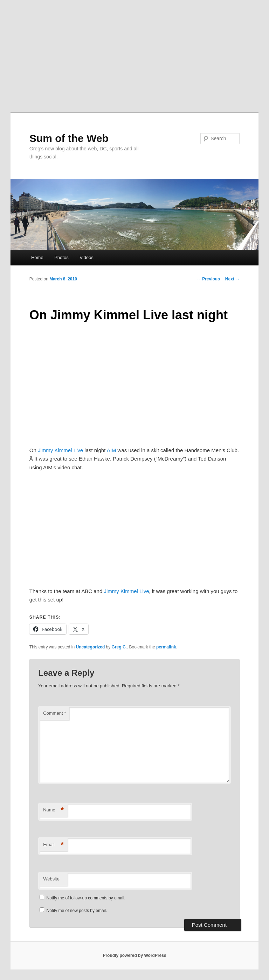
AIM (112, 450)
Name (53, 810)
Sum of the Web (69, 138)
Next (232, 279)
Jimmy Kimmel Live (60, 450)
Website (51, 879)
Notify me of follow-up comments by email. (86, 898)
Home (37, 257)
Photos (61, 257)
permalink (166, 647)
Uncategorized (91, 647)
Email (53, 845)
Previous (208, 279)
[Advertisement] (134, 53)
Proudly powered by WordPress (134, 955)
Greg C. (119, 647)
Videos (87, 257)
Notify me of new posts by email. (77, 911)
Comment (54, 713)
